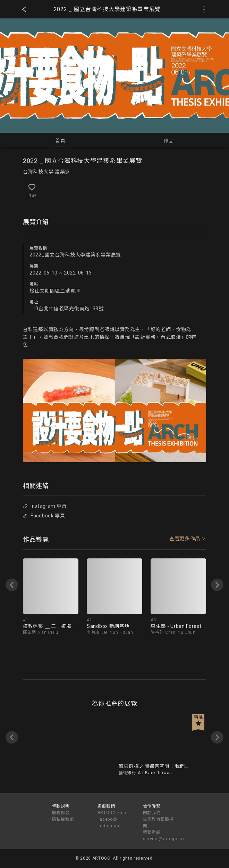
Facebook (108, 819)
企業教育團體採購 (158, 823)
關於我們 (152, 813)
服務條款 (61, 813)
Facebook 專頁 (44, 516)
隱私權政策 (63, 819)
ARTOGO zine (112, 813)
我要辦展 (152, 832)
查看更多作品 (185, 539)
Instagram (108, 826)
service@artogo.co (163, 839)
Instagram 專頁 (45, 506)
